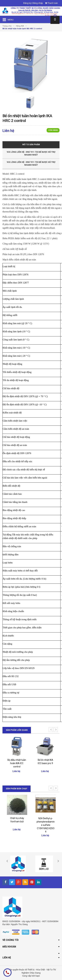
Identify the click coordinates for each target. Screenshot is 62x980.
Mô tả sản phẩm (31, 145)
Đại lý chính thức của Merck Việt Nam (17, 821)
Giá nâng (17, 759)
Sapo (38, 976)
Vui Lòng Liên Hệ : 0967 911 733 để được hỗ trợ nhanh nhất (31, 153)
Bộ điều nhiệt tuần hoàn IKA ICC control (45, 763)
